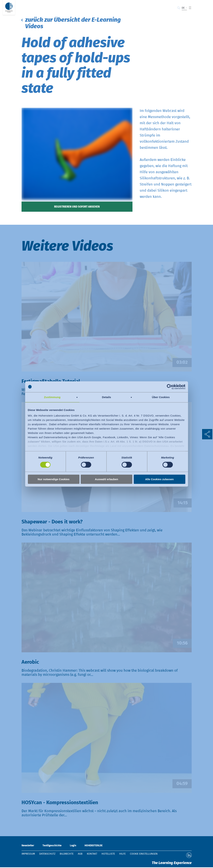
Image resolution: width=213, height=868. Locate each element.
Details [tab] (107, 397)
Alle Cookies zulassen (159, 479)
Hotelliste (108, 855)
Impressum (28, 855)
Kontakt (92, 855)
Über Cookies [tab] (161, 397)
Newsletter (28, 846)
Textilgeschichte (52, 846)
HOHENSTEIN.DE (93, 846)
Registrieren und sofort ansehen (77, 207)
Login (73, 846)
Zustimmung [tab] (52, 397)
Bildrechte (67, 855)
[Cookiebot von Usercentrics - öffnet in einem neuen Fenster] (169, 387)
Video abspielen (107, 307)
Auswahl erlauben (106, 479)
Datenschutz (47, 855)
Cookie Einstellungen (144, 855)
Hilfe (122, 855)
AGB (80, 855)
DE (183, 8)
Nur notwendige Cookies (54, 479)
